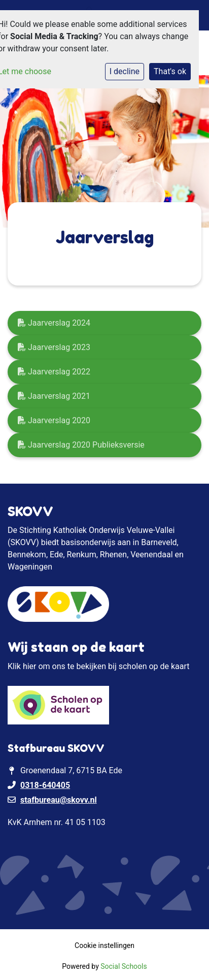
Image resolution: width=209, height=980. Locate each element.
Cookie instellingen (104, 945)
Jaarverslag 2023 (54, 347)
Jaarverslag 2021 (54, 396)
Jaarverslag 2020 (54, 420)
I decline (125, 71)
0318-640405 (45, 785)
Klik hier (22, 666)
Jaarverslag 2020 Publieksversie (81, 445)
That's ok (170, 71)
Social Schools (124, 966)
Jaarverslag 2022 (54, 372)
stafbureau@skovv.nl (59, 800)
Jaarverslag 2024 (54, 323)
